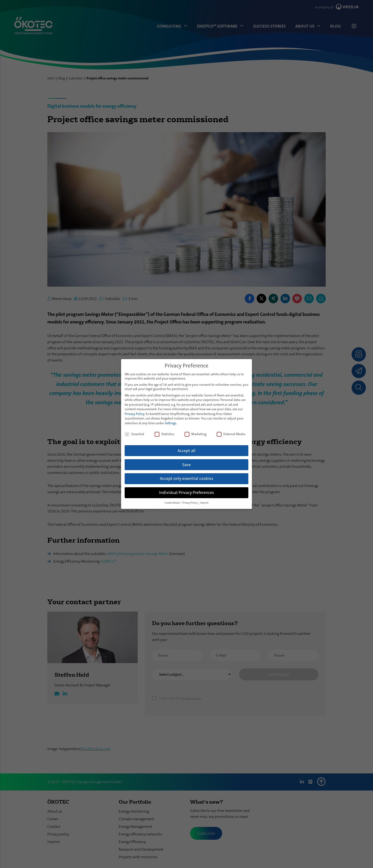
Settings (170, 423)
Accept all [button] (186, 451)
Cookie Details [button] (172, 503)
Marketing (195, 434)
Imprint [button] (204, 503)
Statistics (164, 434)
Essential (134, 434)
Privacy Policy (135, 414)
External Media (231, 434)
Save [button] (186, 465)
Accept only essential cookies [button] (186, 479)
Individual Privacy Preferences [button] (186, 493)
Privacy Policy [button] (190, 503)
